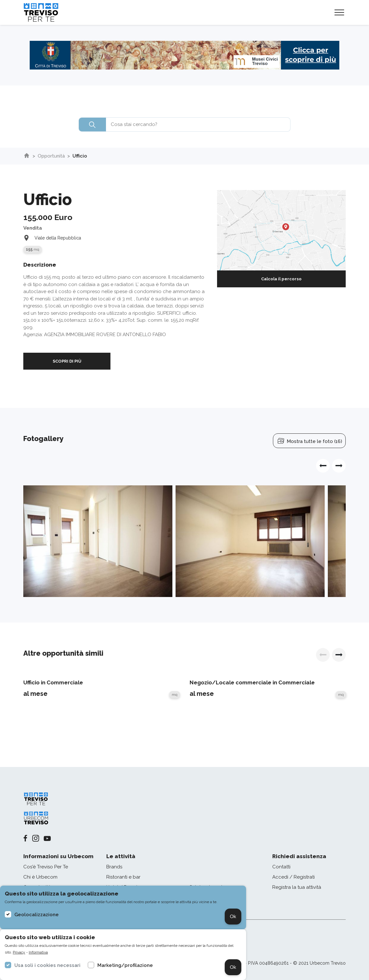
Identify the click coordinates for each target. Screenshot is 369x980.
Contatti (281, 867)
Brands (114, 867)
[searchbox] (184, 125)
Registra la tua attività (297, 887)
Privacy (19, 952)
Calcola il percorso (281, 279)
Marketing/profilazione (125, 965)
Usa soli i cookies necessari (47, 965)
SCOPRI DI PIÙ (67, 361)
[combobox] (184, 125)
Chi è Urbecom (40, 877)
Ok (233, 917)
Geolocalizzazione (37, 915)
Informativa (38, 952)
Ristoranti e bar (123, 877)
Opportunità (51, 156)
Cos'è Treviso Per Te (46, 867)
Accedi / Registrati (294, 877)
